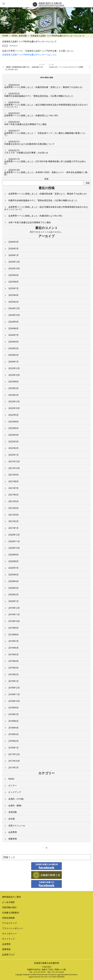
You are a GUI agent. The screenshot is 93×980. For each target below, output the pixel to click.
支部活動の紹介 (9, 907)
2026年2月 (13, 249)
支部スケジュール (17, 826)
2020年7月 (13, 568)
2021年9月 (13, 475)
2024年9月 (13, 322)
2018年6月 (13, 721)
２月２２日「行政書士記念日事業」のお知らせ (26, 152)
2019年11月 (14, 614)
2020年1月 (13, 601)
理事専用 (13, 839)
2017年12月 (14, 754)
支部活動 (23, 36)
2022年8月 (13, 422)
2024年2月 (13, 355)
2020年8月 (13, 561)
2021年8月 (13, 481)
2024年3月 (13, 348)
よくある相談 (8, 902)
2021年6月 (13, 495)
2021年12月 (14, 461)
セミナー (13, 785)
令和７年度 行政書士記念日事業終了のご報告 (25, 123)
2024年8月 (13, 328)
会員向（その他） (17, 799)
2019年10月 (14, 621)
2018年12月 (14, 688)
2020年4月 (13, 581)
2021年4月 (13, 508)
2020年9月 (13, 555)
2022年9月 (13, 415)
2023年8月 (13, 382)
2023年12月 (14, 368)
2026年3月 (13, 242)
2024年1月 (13, 362)
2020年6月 (13, 575)
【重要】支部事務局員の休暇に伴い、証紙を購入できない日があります (24, 68)
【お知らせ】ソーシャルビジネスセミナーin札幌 (66, 67)
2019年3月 (13, 668)
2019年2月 (13, 674)
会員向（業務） (16, 805)
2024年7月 (13, 335)
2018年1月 (13, 748)
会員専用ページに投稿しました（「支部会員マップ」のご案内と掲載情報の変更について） (45, 133)
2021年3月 (13, 515)
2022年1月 (13, 455)
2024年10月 (14, 315)
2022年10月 (14, 408)
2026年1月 (13, 255)
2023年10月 (14, 375)
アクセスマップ (9, 923)
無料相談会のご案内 (12, 897)
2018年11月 (14, 694)
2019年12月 (14, 608)
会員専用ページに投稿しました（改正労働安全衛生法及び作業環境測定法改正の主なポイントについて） (46, 105)
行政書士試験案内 (10, 913)
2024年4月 (13, 342)
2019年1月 (13, 681)
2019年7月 (13, 641)
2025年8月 (13, 282)
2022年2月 (13, 448)
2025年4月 (13, 295)
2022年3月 (13, 442)
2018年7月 (13, 714)
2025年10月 (14, 268)
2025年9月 (13, 275)
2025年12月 (14, 262)
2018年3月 (13, 734)
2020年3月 (13, 588)
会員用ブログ (8, 955)
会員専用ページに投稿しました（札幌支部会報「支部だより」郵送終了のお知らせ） (44, 86)
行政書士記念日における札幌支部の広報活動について (29, 143)
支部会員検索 (8, 918)
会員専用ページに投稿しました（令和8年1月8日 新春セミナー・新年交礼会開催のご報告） (46, 172)
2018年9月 (13, 708)
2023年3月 (13, 388)
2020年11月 (14, 541)
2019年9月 (13, 628)
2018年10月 (14, 701)
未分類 (12, 819)
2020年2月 (13, 595)
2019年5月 (13, 654)
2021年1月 (13, 528)
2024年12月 (14, 308)
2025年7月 (13, 288)
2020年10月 (14, 548)
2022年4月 (13, 435)
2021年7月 (13, 488)
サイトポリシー (9, 934)
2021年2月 (13, 521)
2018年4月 (13, 728)
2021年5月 (13, 501)
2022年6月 (13, 428)
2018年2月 (13, 741)
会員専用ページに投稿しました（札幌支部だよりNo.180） (32, 114)
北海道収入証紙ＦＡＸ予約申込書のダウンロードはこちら (29, 55)
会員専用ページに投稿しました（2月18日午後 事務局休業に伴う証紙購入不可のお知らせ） (45, 161)
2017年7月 (13, 768)
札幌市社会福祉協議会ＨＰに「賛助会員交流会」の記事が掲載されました (39, 95)
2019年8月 (13, 635)
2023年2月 (13, 395)
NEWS (15, 36)
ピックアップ (15, 792)
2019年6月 (13, 648)
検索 (46, 179)
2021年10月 (14, 468)
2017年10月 (14, 761)
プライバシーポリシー (13, 928)
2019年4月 (13, 661)
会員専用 (13, 832)
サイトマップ (8, 939)
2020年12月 (14, 535)
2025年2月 (13, 302)
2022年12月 (14, 401)
